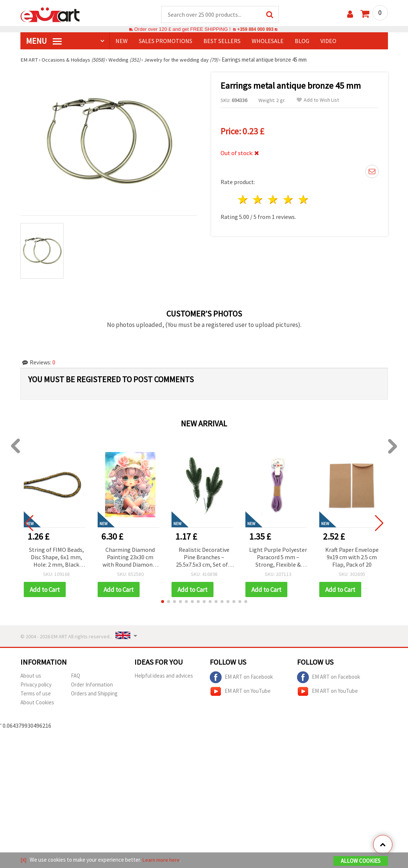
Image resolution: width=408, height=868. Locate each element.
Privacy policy (36, 685)
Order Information (92, 685)
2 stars (258, 200)
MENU (44, 41)
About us (31, 676)
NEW (122, 41)
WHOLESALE (268, 41)
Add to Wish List (318, 100)
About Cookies (37, 703)
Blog (302, 41)
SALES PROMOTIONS (166, 41)
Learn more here (162, 860)
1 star (243, 200)
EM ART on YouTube (240, 692)
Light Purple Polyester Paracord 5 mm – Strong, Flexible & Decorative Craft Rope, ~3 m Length (278, 558)
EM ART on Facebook (241, 678)
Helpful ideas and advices (164, 676)
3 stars (273, 200)
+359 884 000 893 (255, 30)
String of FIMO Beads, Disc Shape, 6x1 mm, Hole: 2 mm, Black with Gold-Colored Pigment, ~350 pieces (56, 558)
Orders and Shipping (94, 694)
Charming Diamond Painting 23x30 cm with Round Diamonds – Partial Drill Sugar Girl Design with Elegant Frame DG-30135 (130, 558)
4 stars (289, 200)
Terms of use (36, 694)
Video (328, 41)
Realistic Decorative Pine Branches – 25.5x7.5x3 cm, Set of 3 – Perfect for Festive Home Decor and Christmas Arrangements (204, 558)
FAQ (76, 676)
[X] (24, 860)
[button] (163, 602)
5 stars (303, 200)
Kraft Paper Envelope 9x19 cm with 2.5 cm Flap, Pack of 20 (352, 557)
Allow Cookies (361, 861)
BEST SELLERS (222, 41)
